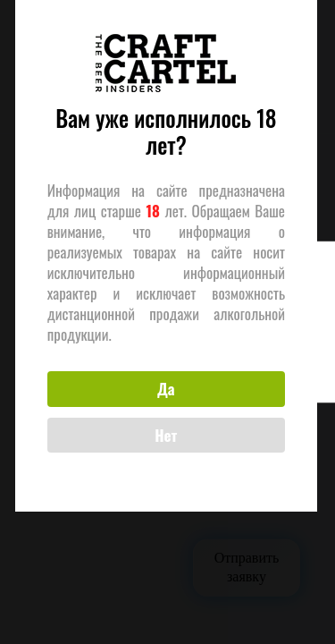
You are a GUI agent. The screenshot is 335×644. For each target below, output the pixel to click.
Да (163, 398)
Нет (164, 444)
